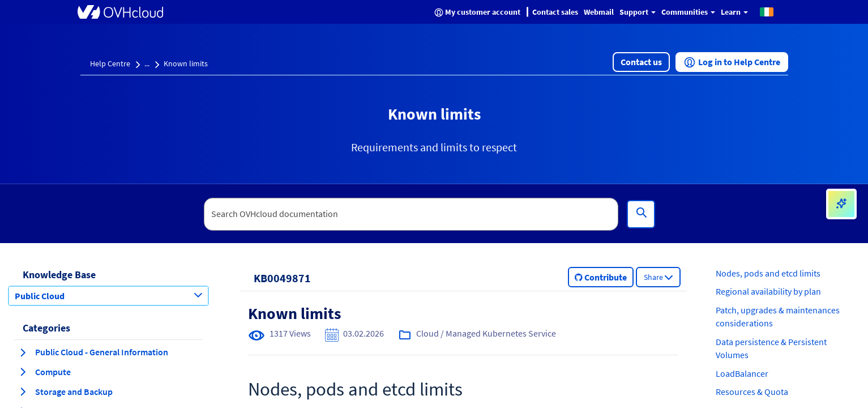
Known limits (186, 63)
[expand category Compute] (23, 372)
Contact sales (555, 12)
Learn (734, 12)
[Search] (641, 214)
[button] (767, 11)
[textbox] (411, 214)
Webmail (599, 12)
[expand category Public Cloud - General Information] (23, 352)
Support (638, 12)
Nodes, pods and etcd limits (768, 273)
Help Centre (110, 63)
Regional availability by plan (768, 291)
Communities (688, 12)
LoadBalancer (742, 373)
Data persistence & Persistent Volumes (771, 348)
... (147, 63)
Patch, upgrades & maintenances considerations (778, 316)
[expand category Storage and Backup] (23, 392)
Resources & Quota (752, 392)
